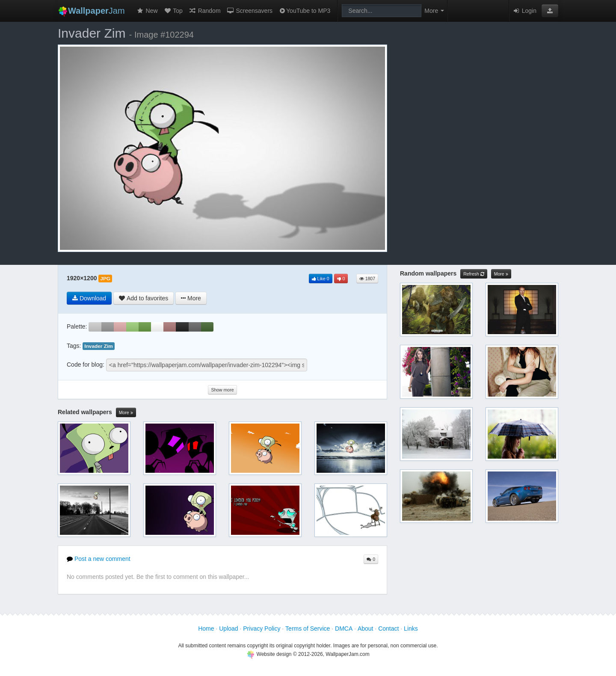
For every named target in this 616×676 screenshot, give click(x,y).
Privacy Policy (262, 629)
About (366, 629)
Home (206, 629)
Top (173, 11)
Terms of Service (308, 629)
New (147, 11)
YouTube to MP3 (304, 11)
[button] (550, 11)
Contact (388, 629)
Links (411, 629)
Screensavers (250, 11)
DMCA (344, 629)
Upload (228, 629)
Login (524, 11)
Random (205, 11)
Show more (222, 390)
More (126, 413)
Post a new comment (99, 559)
